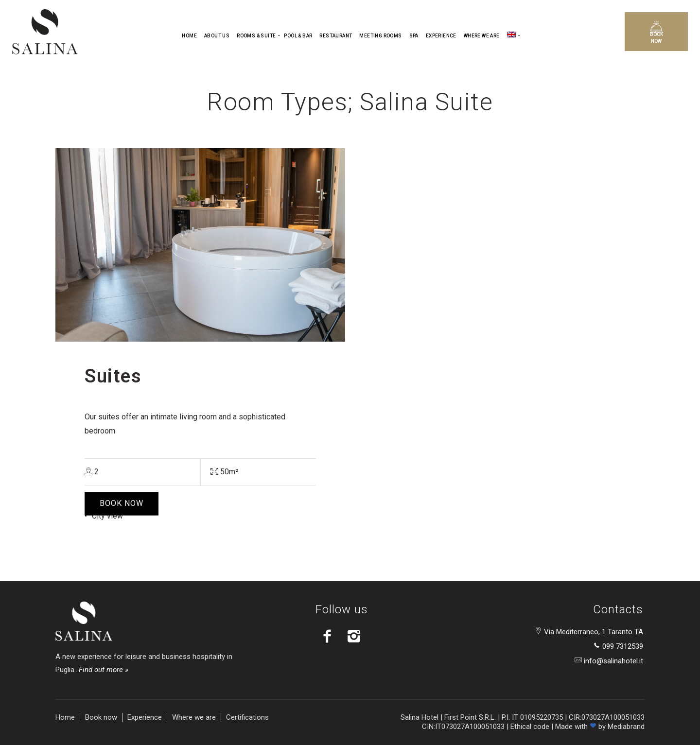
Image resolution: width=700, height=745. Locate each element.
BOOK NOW (122, 504)
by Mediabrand (621, 727)
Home (65, 717)
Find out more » (104, 670)
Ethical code (530, 727)
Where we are (194, 717)
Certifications (247, 717)
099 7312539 (622, 646)
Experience (145, 717)
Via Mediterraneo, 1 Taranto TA (593, 632)
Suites (113, 376)
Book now (101, 717)
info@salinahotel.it (612, 661)
